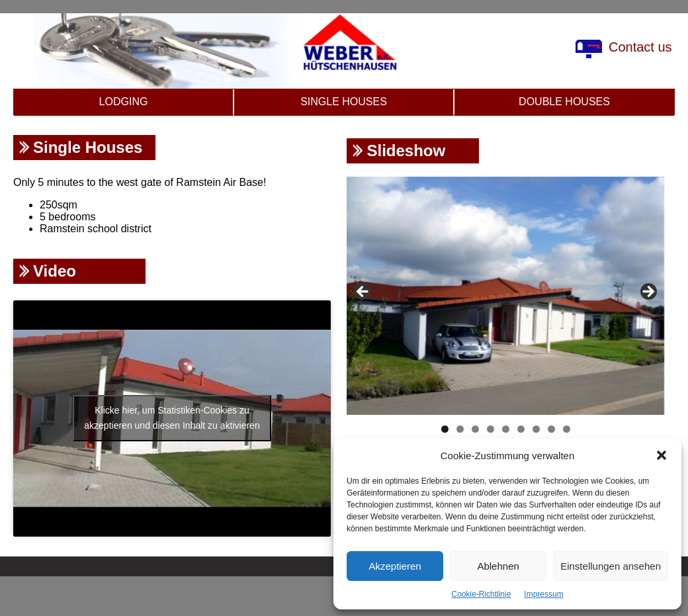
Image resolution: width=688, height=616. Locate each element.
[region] (505, 296)
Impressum (543, 594)
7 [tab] (536, 429)
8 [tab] (551, 429)
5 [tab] (506, 429)
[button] (662, 455)
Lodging (124, 102)
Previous (363, 292)
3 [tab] (475, 429)
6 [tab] (521, 429)
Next (648, 292)
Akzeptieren (395, 566)
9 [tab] (567, 429)
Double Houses (564, 102)
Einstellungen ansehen (611, 566)
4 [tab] (491, 429)
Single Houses (344, 102)
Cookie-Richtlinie (481, 594)
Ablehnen (498, 566)
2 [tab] (460, 429)
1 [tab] (445, 429)
